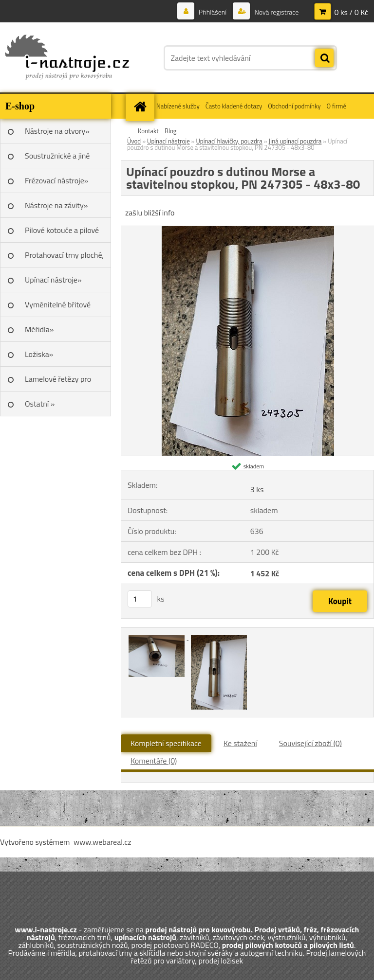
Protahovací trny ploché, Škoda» (64, 258)
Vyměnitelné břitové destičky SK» (58, 308)
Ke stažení (240, 743)
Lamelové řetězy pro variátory (58, 382)
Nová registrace (276, 12)
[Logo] (67, 58)
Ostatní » (40, 404)
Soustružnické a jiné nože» (57, 159)
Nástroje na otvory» (57, 131)
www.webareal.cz (103, 842)
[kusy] (140, 599)
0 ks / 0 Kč (351, 12)
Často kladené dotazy (234, 106)
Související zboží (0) (310, 743)
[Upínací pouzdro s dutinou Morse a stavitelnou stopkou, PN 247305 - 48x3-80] (248, 230)
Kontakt (148, 131)
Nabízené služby (178, 106)
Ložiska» (39, 354)
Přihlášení (213, 12)
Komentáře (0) (154, 761)
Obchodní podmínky (294, 106)
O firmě (336, 106)
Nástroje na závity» (56, 205)
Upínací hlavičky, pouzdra (229, 141)
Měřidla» (39, 329)
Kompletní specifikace (166, 743)
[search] (324, 58)
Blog (171, 131)
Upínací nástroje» (53, 280)
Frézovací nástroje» (56, 180)
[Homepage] (141, 106)
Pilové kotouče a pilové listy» (62, 233)
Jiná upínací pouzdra (295, 141)
